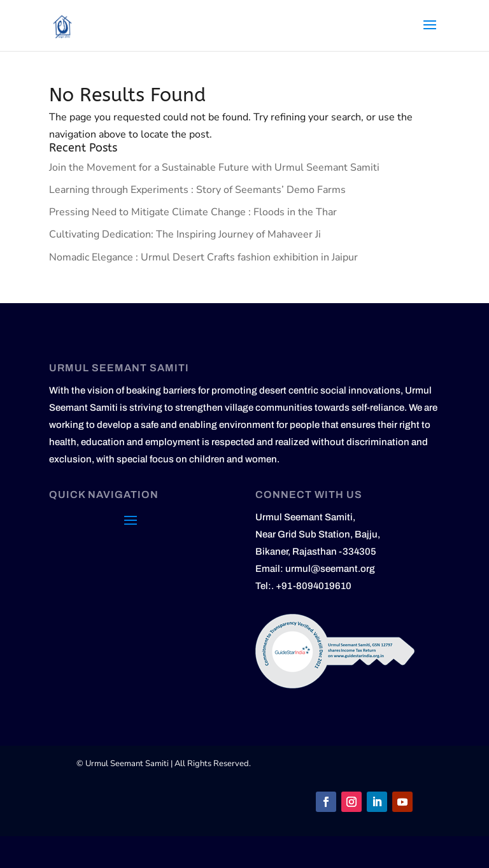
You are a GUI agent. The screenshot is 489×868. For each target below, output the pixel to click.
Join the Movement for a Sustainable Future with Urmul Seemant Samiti (214, 167)
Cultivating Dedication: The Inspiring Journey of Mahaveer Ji (185, 234)
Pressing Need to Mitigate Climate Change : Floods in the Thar (193, 212)
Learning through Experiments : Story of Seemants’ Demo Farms (197, 190)
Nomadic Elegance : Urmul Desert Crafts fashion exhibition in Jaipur (203, 257)
